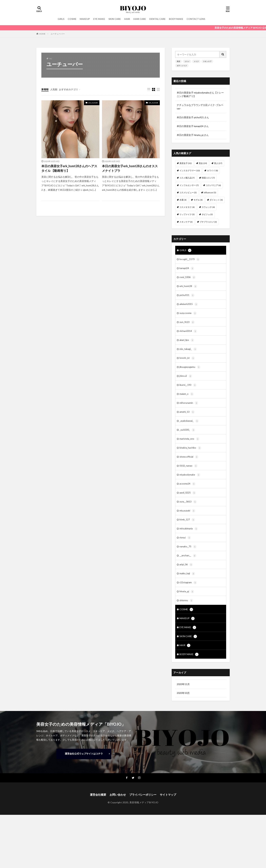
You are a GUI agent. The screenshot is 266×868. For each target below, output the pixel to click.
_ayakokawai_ (189, 421)
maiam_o (187, 394)
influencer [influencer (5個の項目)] (210, 193)
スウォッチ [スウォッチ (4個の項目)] (208, 207)
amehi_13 (187, 412)
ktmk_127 (187, 520)
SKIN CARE (115, 19)
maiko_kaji (187, 574)
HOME (42, 34)
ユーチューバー (58, 34)
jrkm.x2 (186, 376)
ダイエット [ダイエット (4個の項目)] (216, 200)
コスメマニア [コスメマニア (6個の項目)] (213, 185)
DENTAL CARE (157, 19)
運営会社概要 (98, 795)
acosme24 (187, 484)
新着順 (45, 89)
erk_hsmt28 (93, 103)
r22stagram (188, 583)
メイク (196, 61)
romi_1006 (188, 277)
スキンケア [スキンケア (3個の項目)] (186, 222)
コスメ (187, 61)
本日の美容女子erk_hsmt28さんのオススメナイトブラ (130, 168)
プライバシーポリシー (143, 795)
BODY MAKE (176, 19)
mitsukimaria (189, 529)
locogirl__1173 (190, 259)
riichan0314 (188, 331)
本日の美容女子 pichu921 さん (193, 117)
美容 (178, 61)
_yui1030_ (187, 430)
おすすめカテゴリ (69, 89)
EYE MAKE (99, 19)
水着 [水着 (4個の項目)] (183, 200)
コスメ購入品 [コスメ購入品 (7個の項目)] (187, 178)
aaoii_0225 (188, 493)
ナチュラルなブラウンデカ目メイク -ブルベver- (200, 107)
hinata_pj (187, 592)
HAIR (127, 19)
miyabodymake (190, 475)
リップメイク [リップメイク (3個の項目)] (187, 214)
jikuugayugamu (190, 367)
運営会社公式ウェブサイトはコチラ (84, 754)
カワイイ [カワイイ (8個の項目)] (212, 170)
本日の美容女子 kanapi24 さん (193, 126)
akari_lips (187, 340)
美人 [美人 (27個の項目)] (218, 163)
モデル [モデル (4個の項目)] (198, 200)
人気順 (54, 89)
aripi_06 (186, 565)
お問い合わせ (118, 795)
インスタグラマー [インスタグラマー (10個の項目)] (190, 170)
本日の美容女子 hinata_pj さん (193, 135)
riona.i (185, 538)
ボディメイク (182, 66)
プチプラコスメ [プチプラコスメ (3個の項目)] (208, 222)
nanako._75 (188, 547)
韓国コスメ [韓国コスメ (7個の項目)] (208, 178)
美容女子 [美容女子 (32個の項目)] (186, 163)
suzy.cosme (188, 313)
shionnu (186, 601)
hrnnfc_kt (187, 358)
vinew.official (189, 457)
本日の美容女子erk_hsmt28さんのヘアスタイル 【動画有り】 (69, 168)
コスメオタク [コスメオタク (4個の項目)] (187, 207)
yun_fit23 (187, 322)
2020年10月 (183, 693)
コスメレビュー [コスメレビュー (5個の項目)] (188, 193)
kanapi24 (187, 268)
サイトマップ (168, 795)
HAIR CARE (140, 19)
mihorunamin (189, 403)
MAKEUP (85, 19)
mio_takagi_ (188, 349)
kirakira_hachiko (190, 448)
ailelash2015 (189, 304)
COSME (72, 19)
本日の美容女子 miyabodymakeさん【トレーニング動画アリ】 (200, 94)
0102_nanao (188, 466)
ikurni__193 (188, 385)
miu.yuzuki (187, 511)
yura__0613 (188, 502)
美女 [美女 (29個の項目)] (203, 163)
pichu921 (187, 295)
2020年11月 (183, 684)
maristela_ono (189, 439)
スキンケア (207, 61)
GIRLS (61, 19)
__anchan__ (188, 556)
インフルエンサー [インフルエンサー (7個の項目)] (189, 185)
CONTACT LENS (196, 19)
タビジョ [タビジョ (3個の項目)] (207, 214)
